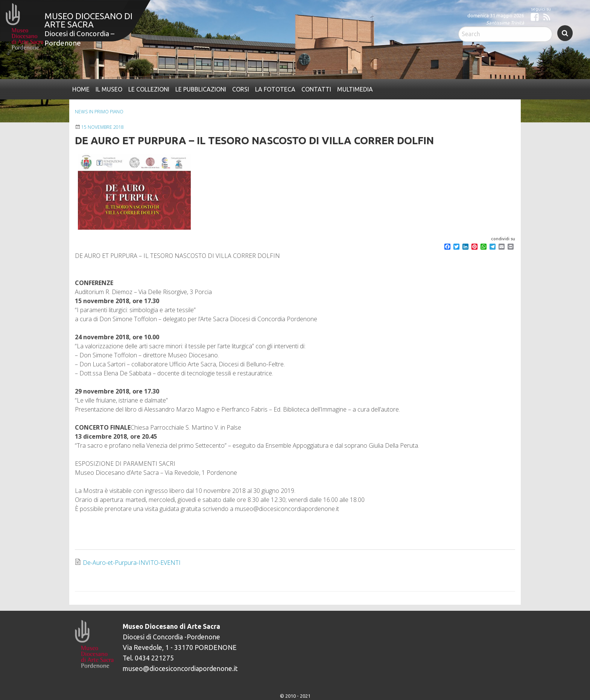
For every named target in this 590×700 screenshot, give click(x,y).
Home (81, 89)
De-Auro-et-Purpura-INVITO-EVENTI (132, 563)
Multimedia (355, 89)
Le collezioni (149, 89)
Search (565, 33)
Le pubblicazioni (201, 89)
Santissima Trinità (505, 23)
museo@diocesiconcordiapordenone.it (180, 669)
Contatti (316, 89)
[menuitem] (81, 89)
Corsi (241, 89)
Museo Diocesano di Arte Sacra (88, 20)
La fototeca (275, 89)
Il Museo (109, 89)
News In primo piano (99, 112)
